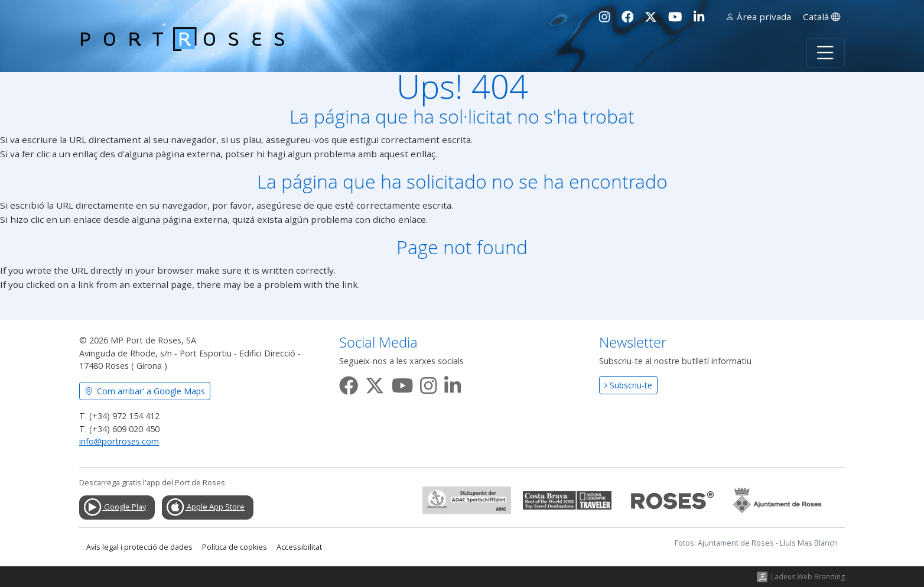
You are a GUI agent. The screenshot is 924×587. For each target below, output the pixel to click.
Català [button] (821, 17)
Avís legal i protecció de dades (139, 547)
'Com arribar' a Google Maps (145, 391)
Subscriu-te (628, 385)
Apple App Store (205, 507)
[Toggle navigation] (825, 53)
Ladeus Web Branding (808, 577)
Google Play (114, 507)
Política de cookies (235, 547)
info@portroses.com (119, 441)
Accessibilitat (299, 547)
